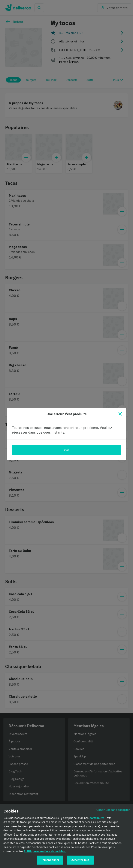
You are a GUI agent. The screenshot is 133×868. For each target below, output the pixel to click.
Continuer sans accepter (113, 810)
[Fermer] (120, 414)
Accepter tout (80, 860)
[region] (66, 836)
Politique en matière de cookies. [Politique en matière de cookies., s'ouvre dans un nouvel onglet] (45, 851)
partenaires (97, 818)
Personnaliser (50, 860)
